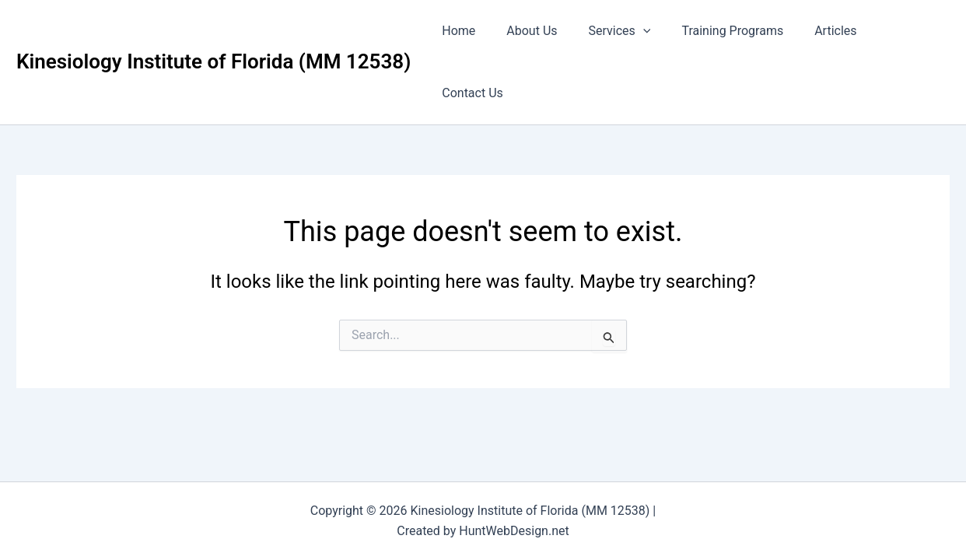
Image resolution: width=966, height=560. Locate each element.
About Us (545, 31)
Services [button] (626, 31)
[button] (650, 31)
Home (478, 31)
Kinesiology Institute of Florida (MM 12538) (213, 30)
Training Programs (733, 31)
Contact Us (906, 31)
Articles (830, 31)
